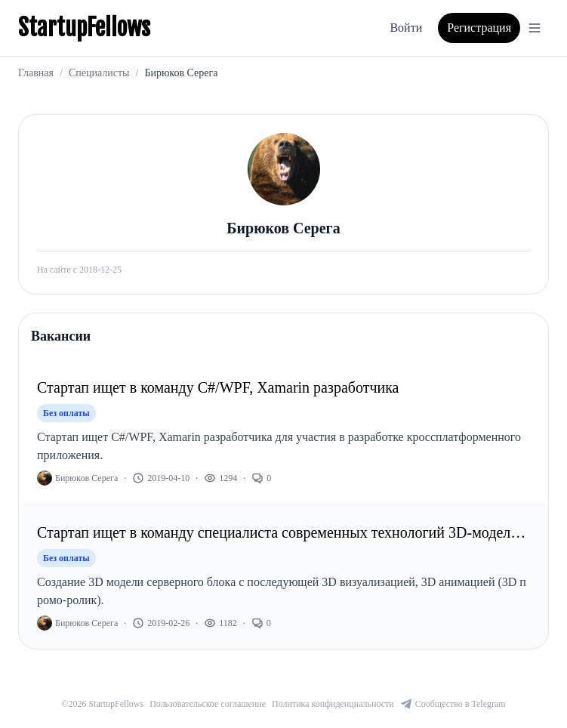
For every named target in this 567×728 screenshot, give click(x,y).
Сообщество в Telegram (453, 704)
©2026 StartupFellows (102, 704)
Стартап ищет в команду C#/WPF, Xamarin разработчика (218, 387)
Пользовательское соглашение (208, 704)
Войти (406, 28)
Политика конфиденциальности (333, 704)
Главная (36, 73)
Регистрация (479, 28)
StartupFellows (84, 28)
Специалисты (99, 73)
